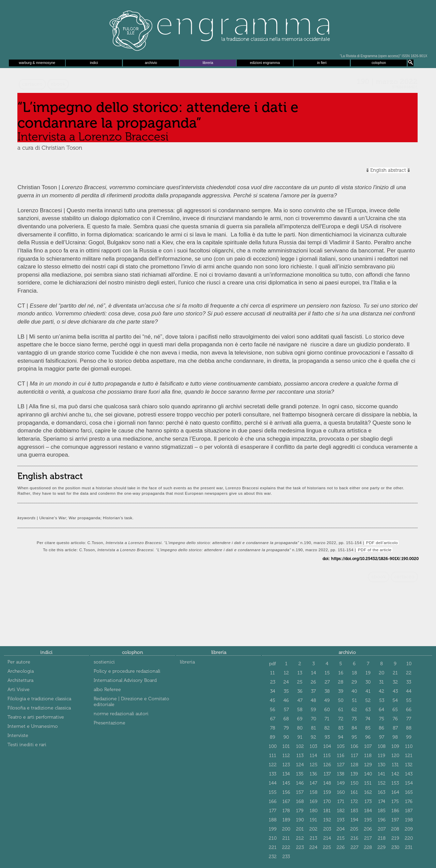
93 (327, 737)
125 (314, 765)
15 (327, 673)
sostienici (104, 662)
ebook (58, 84)
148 (327, 783)
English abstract (388, 170)
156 (286, 792)
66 (409, 710)
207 (382, 829)
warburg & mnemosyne (37, 63)
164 (395, 792)
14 (314, 673)
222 (286, 847)
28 (341, 682)
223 (300, 847)
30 (368, 682)
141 (381, 774)
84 (354, 728)
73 (354, 719)
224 (313, 847)
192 (327, 820)
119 (381, 756)
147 (313, 783)
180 (314, 811)
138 (341, 774)
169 (314, 801)
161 (354, 792)
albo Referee (107, 690)
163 (381, 792)
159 (327, 792)
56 (272, 710)
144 (273, 783)
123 (286, 765)
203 (327, 829)
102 (300, 746)
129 (368, 765)
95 (354, 737)
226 (341, 847)
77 (409, 719)
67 (273, 719)
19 (368, 673)
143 (409, 774)
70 (314, 719)
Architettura (20, 680)
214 (327, 838)
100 (273, 746)
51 (354, 700)
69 (300, 719)
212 (300, 838)
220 (409, 838)
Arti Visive (19, 690)
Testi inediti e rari (27, 745)
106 (354, 746)
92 (313, 737)
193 (341, 820)
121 (409, 756)
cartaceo (32, 84)
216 (354, 838)
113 (300, 756)
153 (395, 783)
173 (368, 801)
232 (273, 857)
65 (395, 710)
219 (395, 838)
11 (272, 673)
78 (273, 728)
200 (286, 829)
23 (273, 682)
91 (300, 737)
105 (341, 746)
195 (368, 820)
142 (395, 774)
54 (395, 700)
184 (368, 811)
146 (300, 783)
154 (409, 783)
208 (395, 829)
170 (327, 801)
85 (368, 728)
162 (368, 792)
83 (341, 728)
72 (341, 719)
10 (409, 664)
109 (395, 746)
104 (327, 746)
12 (286, 673)
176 (409, 801)
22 (409, 673)
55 (409, 700)
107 (368, 746)
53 (382, 700)
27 (327, 682)
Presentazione (110, 723)
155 (273, 792)
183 (354, 811)
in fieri (322, 63)
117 (354, 756)
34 (273, 691)
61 (341, 710)
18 (354, 673)
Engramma (218, 29)
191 (313, 820)
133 (273, 774)
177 (273, 811)
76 (395, 719)
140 (368, 774)
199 (273, 829)
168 (300, 801)
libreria (208, 63)
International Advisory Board (125, 680)
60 (327, 710)
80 (300, 728)
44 (409, 691)
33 (409, 682)
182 (341, 811)
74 (368, 719)
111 (273, 756)
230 (395, 847)
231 (409, 847)
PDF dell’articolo (381, 543)
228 (368, 847)
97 (382, 737)
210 (273, 838)
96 (368, 737)
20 (381, 673)
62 (354, 710)
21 (395, 673)
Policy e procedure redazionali (127, 671)
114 (313, 756)
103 (313, 746)
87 (395, 728)
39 (341, 691)
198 (409, 820)
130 (381, 765)
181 (327, 811)
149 (341, 783)
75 (382, 719)
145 (286, 783)
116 (341, 756)
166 (273, 801)
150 (354, 783)
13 (300, 673)
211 (286, 838)
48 (313, 700)
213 (313, 838)
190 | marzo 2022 (387, 82)
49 (327, 700)
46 (286, 700)
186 (395, 811)
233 (286, 857)
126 (327, 765)
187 (409, 811)
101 (286, 746)
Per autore (19, 662)
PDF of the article (374, 550)
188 (273, 820)
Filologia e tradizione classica (39, 699)
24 (286, 682)
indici (94, 63)
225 (327, 847)
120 (395, 756)
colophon (379, 63)
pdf (272, 664)
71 (327, 719)
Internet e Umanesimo (33, 726)
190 (300, 820)
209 (409, 829)
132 (409, 765)
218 (382, 838)
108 (382, 746)
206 (368, 829)
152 (382, 783)
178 (286, 811)
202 (313, 829)
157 (300, 792)
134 (286, 774)
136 (313, 774)
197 (395, 820)
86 (381, 728)
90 (286, 737)
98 (395, 737)
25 (300, 682)
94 (341, 737)
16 (341, 673)
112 (286, 756)
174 (382, 801)
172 (354, 801)
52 (368, 700)
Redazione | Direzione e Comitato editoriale (131, 702)
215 (341, 838)
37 (313, 691)
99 (409, 737)
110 (409, 746)
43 (395, 691)
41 (368, 691)
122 (273, 765)
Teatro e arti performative (36, 717)
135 (300, 774)
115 (327, 756)
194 (354, 820)
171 (341, 801)
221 (273, 847)
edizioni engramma (265, 63)
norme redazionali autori (121, 714)
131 (395, 765)
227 (354, 847)
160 (341, 792)
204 (341, 829)
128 (354, 765)
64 (381, 710)
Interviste (18, 735)
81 (314, 728)
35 (286, 691)
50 (341, 700)
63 (368, 710)
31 (381, 682)
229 (381, 847)
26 (313, 682)
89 (272, 737)
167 (286, 801)
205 (354, 829)
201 (300, 829)
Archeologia (21, 671)
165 (409, 792)
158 (314, 792)
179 (300, 811)
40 (354, 691)
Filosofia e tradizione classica (39, 708)
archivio (151, 63)
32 (395, 682)
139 (354, 774)
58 (300, 710)
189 (286, 820)
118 (368, 756)
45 (272, 700)
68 (286, 719)
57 (286, 710)
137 (327, 774)
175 (395, 801)
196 (382, 820)
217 (368, 838)
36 (300, 691)
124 (300, 765)
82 (327, 728)
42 (381, 691)
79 (286, 728)
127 (341, 765)
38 (327, 691)
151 (368, 783)
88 (409, 728)
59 (313, 710)
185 (382, 811)
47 (300, 700)
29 (354, 682)
